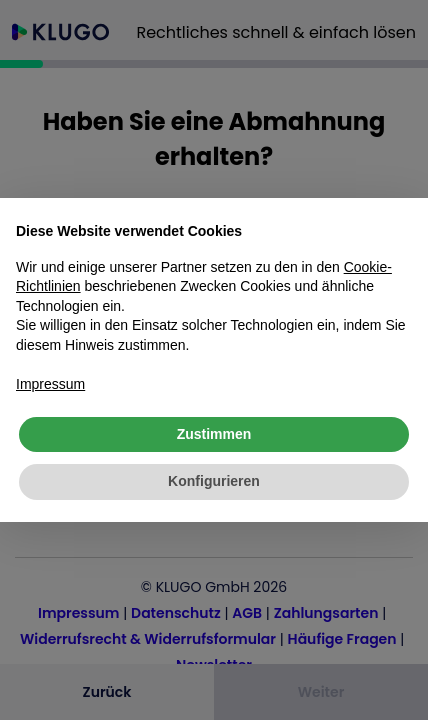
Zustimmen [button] (214, 434)
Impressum (50, 384)
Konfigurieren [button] (214, 481)
